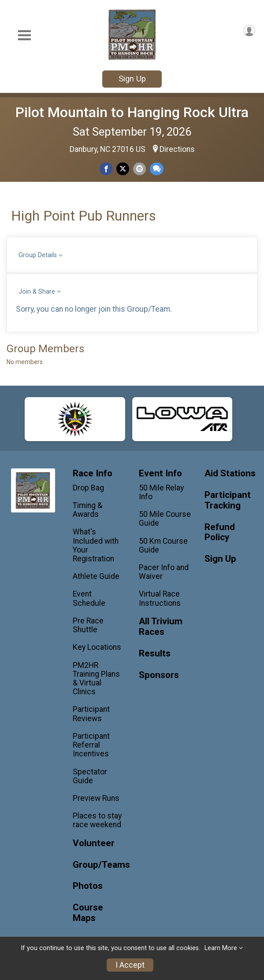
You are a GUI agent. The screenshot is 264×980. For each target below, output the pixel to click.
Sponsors (159, 675)
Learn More (221, 948)
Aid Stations (230, 473)
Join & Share (37, 292)
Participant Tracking (228, 500)
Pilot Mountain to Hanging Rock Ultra (132, 112)
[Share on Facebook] (106, 169)
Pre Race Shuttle (88, 625)
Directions (177, 149)
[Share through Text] (157, 169)
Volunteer (94, 843)
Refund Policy (220, 532)
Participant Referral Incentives (91, 745)
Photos (88, 886)
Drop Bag (88, 488)
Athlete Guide (96, 576)
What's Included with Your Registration (96, 545)
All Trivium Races (161, 627)
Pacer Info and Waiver (164, 572)
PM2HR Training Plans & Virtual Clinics (96, 679)
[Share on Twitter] (123, 169)
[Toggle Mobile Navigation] (24, 35)
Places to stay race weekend (97, 820)
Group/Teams (99, 865)
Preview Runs (96, 798)
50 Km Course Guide (163, 545)
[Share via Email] (139, 169)
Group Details (38, 255)
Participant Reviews (91, 714)
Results (155, 654)
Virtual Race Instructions (160, 598)
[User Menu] (249, 31)
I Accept (130, 965)
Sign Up (132, 79)
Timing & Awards (87, 510)
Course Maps (88, 913)
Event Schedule (89, 598)
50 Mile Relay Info (161, 492)
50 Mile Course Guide (165, 519)
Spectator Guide (90, 776)
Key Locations (97, 647)
